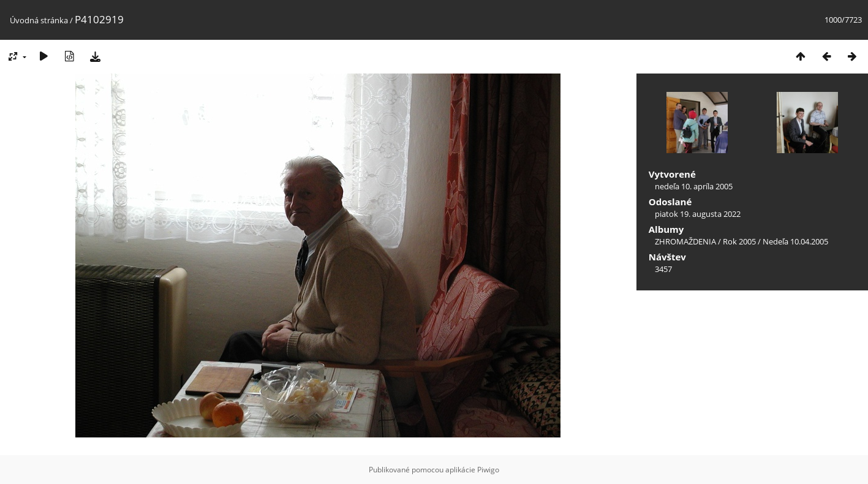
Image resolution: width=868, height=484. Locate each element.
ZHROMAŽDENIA (685, 241)
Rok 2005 (739, 241)
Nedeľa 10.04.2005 (795, 241)
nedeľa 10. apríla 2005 (694, 186)
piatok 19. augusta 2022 (698, 214)
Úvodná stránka (39, 20)
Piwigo (488, 470)
